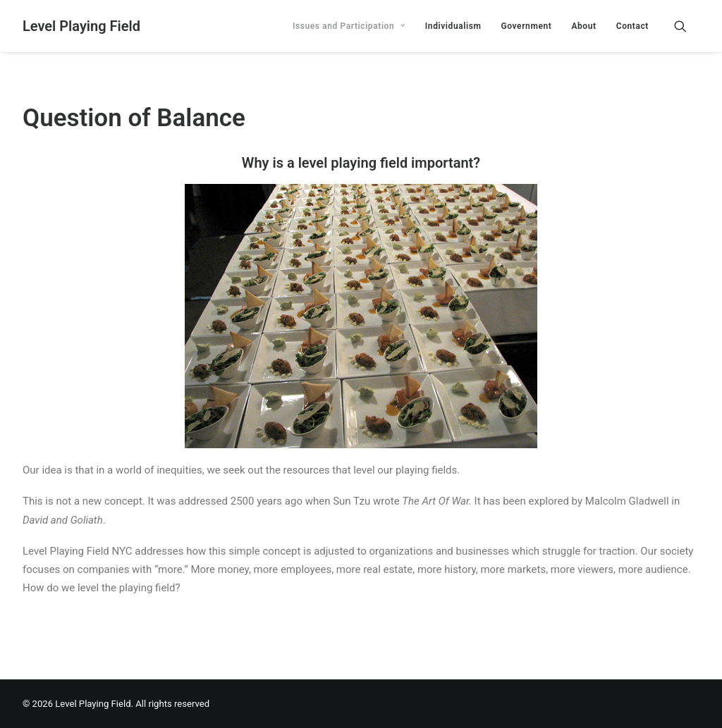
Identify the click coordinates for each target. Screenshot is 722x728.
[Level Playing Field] (81, 26)
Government (526, 26)
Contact (632, 26)
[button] (687, 26)
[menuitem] (349, 26)
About (583, 26)
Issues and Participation (349, 26)
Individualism (453, 26)
